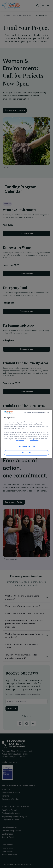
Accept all (26, 453)
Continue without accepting (35, 412)
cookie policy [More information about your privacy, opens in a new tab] (34, 440)
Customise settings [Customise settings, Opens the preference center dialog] (26, 446)
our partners (20, 440)
